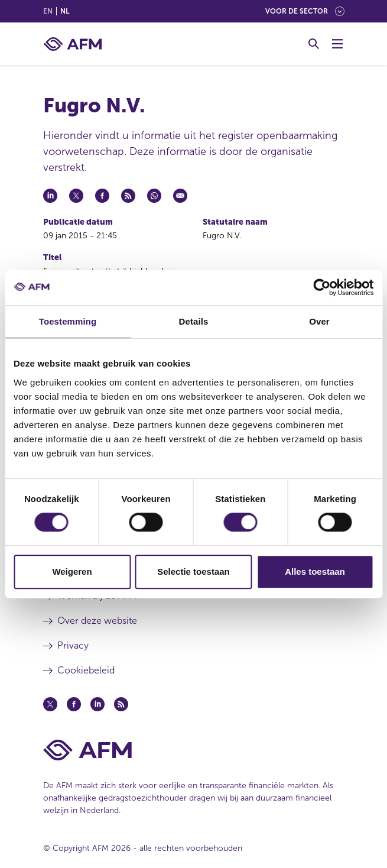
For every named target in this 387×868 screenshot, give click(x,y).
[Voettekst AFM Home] (194, 750)
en (48, 11)
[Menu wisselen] (337, 44)
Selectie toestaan (193, 571)
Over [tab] (319, 321)
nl (65, 11)
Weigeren (72, 571)
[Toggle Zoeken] (314, 44)
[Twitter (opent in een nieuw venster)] (50, 704)
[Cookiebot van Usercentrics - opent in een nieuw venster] (322, 287)
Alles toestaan (315, 571)
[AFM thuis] (73, 44)
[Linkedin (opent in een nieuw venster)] (97, 704)
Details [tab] (194, 321)
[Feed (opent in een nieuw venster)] (121, 704)
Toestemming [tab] (68, 321)
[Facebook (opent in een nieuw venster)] (74, 704)
